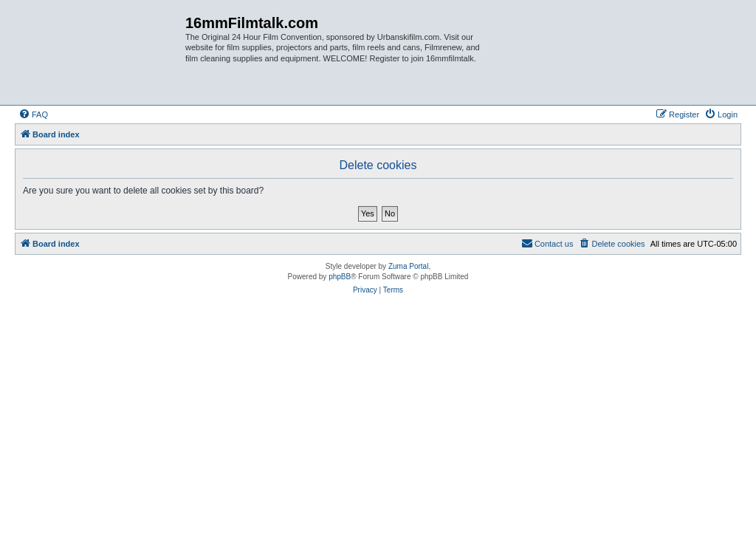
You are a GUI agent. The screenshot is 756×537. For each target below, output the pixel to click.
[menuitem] (33, 114)
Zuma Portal (408, 266)
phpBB (340, 277)
